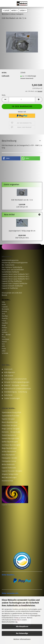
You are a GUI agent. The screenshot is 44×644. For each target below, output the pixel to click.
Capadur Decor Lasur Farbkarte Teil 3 (15, 279)
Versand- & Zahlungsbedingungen (17, 382)
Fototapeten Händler (10, 458)
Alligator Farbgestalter (10, 474)
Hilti (3, 346)
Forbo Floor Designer (10, 425)
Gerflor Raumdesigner (10, 442)
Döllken (5, 332)
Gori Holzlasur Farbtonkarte (12, 267)
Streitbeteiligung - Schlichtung (15, 392)
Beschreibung (9, 141)
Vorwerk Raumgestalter (10, 438)
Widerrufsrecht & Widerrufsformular (17, 389)
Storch (4, 342)
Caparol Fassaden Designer (12, 471)
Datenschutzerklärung (10, 622)
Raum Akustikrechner (10, 422)
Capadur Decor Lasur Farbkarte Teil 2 (15, 277)
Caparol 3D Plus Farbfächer (12, 281)
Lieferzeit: (6, 76)
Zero (3, 314)
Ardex (4, 304)
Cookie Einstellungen (12, 398)
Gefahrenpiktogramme (10, 260)
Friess (4, 321)
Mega (4, 325)
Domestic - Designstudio (11, 432)
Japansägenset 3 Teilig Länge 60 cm (22, 231)
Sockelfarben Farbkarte (10, 272)
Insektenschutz (7, 481)
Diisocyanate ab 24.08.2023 (12, 293)
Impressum (8, 369)
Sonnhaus (5, 339)
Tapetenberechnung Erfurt (11, 412)
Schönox (5, 353)
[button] (5, 100)
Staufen (5, 323)
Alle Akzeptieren (22, 627)
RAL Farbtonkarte (8, 265)
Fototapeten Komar (9, 461)
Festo (4, 349)
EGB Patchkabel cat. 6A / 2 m (22, 200)
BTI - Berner (6, 335)
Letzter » (23, 11)
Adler (4, 351)
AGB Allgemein (10, 372)
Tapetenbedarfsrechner (11, 416)
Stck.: (4, 95)
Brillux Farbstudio (8, 465)
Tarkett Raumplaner (9, 435)
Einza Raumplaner (8, 455)
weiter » (14, 11)
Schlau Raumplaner (9, 451)
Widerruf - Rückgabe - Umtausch (16, 385)
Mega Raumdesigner (9, 448)
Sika (3, 302)
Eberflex (5, 316)
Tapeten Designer (8, 419)
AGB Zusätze (9, 376)
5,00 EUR (22, 205)
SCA (3, 344)
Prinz (4, 337)
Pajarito (5, 318)
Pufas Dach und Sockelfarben (13, 270)
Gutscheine (8, 395)
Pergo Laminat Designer (11, 429)
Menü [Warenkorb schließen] (4, 3)
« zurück (6, 11)
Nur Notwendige (22, 633)
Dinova (4, 311)
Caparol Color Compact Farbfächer (15, 284)
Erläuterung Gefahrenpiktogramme (15, 263)
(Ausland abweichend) (27, 78)
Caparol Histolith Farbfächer (12, 286)
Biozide (4, 295)
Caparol (5, 307)
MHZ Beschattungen (9, 478)
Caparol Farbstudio (9, 468)
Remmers (5, 309)
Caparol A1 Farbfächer (10, 288)
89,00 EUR (22, 235)
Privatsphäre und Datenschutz (15, 379)
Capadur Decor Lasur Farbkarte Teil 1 (15, 274)
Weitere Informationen (22, 639)
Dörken (4, 328)
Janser (4, 330)
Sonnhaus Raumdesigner (11, 445)
